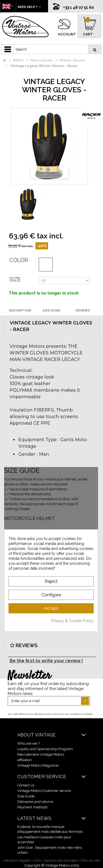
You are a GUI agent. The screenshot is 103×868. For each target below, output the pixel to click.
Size (15, 279)
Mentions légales (17, 860)
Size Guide (26, 796)
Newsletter (29, 676)
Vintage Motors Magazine (38, 765)
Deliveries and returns (35, 802)
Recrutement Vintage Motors (41, 754)
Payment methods (32, 807)
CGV (38, 860)
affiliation (25, 760)
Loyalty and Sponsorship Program (45, 749)
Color (19, 260)
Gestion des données (61, 860)
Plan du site (90, 860)
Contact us (26, 785)
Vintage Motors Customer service (44, 791)
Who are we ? (28, 743)
